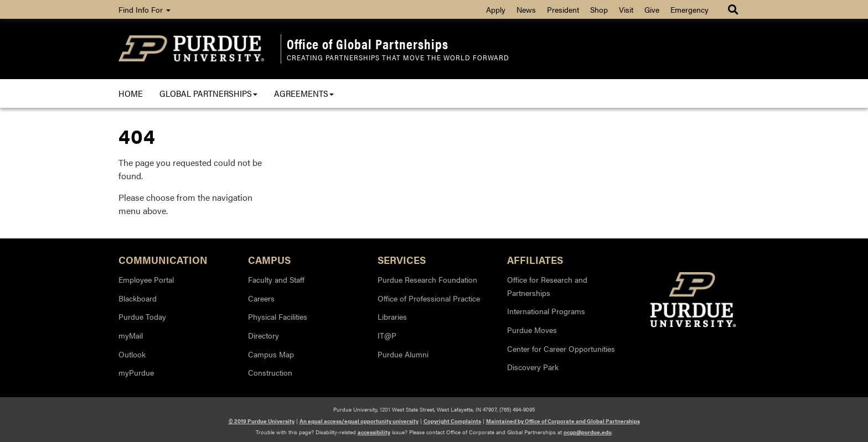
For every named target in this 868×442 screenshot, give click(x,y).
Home (131, 93)
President (563, 9)
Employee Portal (146, 279)
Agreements (304, 93)
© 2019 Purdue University (262, 421)
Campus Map (271, 354)
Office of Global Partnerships (368, 44)
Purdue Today (142, 316)
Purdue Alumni (403, 354)
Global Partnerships (208, 93)
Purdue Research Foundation (427, 279)
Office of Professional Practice (429, 298)
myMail (131, 335)
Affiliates (535, 259)
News (526, 9)
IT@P (387, 335)
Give (652, 9)
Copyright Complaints (452, 421)
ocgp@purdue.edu (588, 432)
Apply (496, 9)
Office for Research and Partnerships (547, 286)
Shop (599, 9)
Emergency (689, 9)
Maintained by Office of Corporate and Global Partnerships (563, 421)
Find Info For (144, 9)
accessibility (374, 432)
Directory (263, 335)
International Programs (546, 311)
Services (402, 259)
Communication (163, 259)
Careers (261, 298)
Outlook (132, 354)
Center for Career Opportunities (561, 349)
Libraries (392, 316)
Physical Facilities (278, 316)
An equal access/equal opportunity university (359, 421)
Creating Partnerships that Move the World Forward (398, 57)
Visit (626, 9)
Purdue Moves (532, 330)
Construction (270, 372)
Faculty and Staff (276, 279)
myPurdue (136, 372)
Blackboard (138, 298)
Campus (269, 259)
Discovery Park (533, 367)
